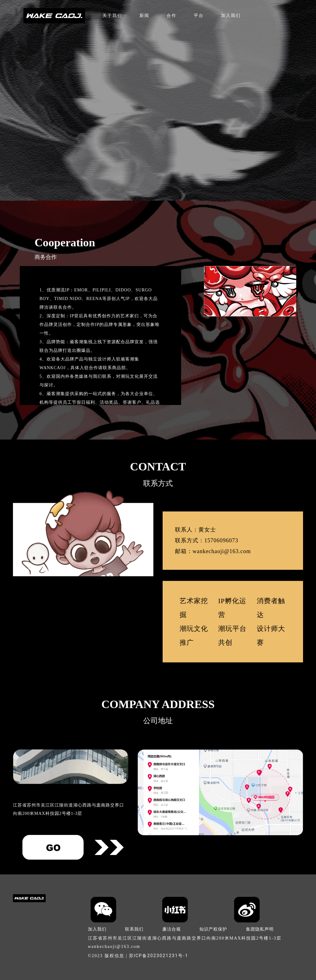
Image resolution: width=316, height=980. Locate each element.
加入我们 (231, 16)
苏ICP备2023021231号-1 (159, 956)
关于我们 (112, 16)
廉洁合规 (172, 929)
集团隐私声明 (260, 929)
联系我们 (134, 929)
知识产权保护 (213, 929)
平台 (199, 16)
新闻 (144, 16)
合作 (172, 16)
